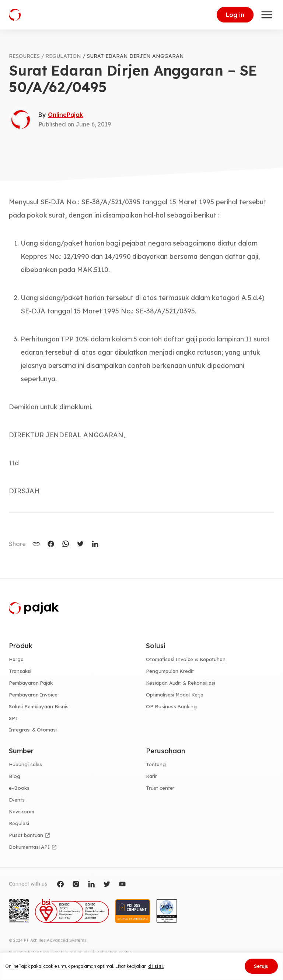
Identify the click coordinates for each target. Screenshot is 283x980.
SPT (14, 718)
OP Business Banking (171, 706)
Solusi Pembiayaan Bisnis (39, 706)
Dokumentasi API (29, 847)
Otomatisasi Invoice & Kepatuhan (186, 659)
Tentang (156, 764)
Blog (15, 776)
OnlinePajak (65, 115)
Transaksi (20, 671)
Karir (151, 776)
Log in (235, 15)
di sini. (156, 966)
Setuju (261, 966)
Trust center (160, 788)
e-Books (19, 788)
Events (17, 800)
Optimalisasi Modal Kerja (175, 695)
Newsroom (22, 812)
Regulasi (19, 823)
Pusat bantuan (26, 835)
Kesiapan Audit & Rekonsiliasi (181, 683)
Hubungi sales (25, 764)
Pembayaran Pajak (31, 683)
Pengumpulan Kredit (170, 671)
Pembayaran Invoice (33, 695)
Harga (16, 659)
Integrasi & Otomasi (33, 730)
